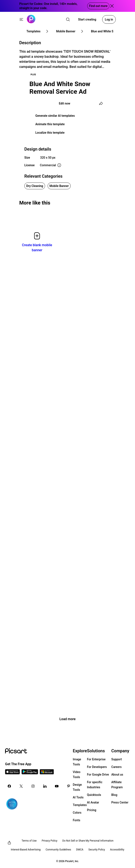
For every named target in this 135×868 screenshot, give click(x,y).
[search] (68, 19)
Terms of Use (29, 841)
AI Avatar (93, 802)
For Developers (97, 767)
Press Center (120, 802)
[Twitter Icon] (21, 786)
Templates (80, 805)
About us (117, 775)
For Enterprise (96, 759)
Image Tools (77, 762)
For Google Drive (98, 775)
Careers (116, 767)
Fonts (76, 820)
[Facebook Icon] (9, 786)
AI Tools (78, 797)
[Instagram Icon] (33, 786)
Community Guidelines (58, 850)
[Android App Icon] (30, 773)
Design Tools (77, 787)
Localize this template (50, 133)
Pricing (92, 810)
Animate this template (50, 124)
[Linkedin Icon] (45, 786)
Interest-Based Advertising (26, 850)
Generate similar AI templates (55, 116)
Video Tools (77, 775)
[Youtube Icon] (57, 786)
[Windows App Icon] (47, 773)
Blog (114, 795)
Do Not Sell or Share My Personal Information (88, 841)
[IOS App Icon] (12, 773)
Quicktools (94, 795)
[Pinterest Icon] (69, 786)
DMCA (80, 850)
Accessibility (117, 850)
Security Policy (97, 850)
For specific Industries (95, 785)
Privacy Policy (50, 841)
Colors (77, 813)
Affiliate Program (117, 785)
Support (117, 759)
